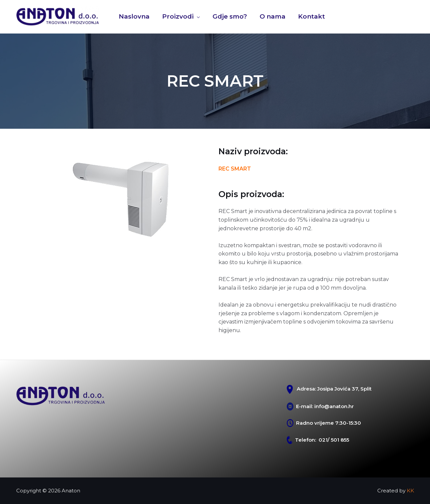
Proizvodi (178, 16)
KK (410, 491)
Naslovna (134, 16)
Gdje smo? (230, 16)
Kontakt (311, 16)
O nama (273, 16)
